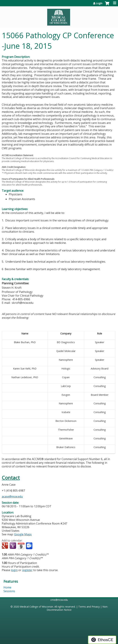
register (27, 570)
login (14, 570)
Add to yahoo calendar (13, 546)
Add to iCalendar (21, 546)
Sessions (9, 591)
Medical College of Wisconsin (36, 607)
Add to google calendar (5, 546)
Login (99, 3)
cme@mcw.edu (59, 600)
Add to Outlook (29, 546)
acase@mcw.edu (12, 496)
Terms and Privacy (89, 607)
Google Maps (23, 534)
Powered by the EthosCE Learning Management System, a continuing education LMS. (102, 640)
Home (7, 587)
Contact (11, 478)
